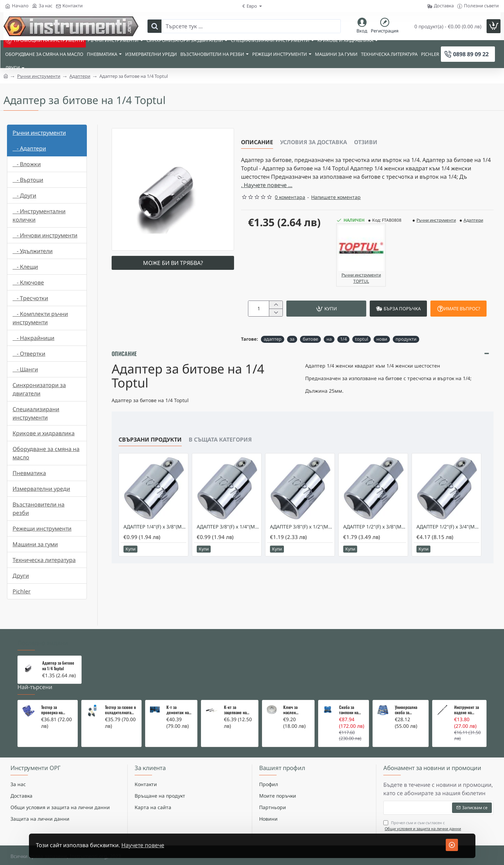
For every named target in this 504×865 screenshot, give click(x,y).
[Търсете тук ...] (155, 26)
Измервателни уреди (41, 489)
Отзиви (366, 142)
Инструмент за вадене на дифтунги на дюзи (467, 701)
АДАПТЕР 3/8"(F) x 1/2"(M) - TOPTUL (301, 529)
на (329, 339)
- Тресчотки (30, 298)
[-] (276, 312)
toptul (362, 339)
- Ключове (28, 282)
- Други (24, 195)
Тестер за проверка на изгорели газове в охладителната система (57, 701)
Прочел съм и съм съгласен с (423, 817)
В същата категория (220, 442)
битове (310, 339)
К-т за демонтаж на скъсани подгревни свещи (178, 701)
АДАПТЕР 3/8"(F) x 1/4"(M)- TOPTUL (228, 529)
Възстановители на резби (39, 509)
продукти (406, 339)
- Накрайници (33, 338)
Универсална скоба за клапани (406, 701)
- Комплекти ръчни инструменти (40, 318)
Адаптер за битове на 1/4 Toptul (58, 657)
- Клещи (25, 267)
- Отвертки (29, 354)
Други (21, 576)
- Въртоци (28, 180)
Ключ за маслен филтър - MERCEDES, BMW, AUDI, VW (296, 701)
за (292, 339)
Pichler (22, 591)
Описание (257, 142)
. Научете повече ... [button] (267, 185)
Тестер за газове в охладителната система (121, 701)
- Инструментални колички (39, 215)
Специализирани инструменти (36, 413)
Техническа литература (44, 560)
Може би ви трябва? (173, 263)
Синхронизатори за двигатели (39, 389)
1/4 (343, 339)
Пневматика (29, 473)
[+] (276, 305)
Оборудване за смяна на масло (46, 453)
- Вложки (27, 164)
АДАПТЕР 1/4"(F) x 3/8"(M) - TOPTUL (155, 529)
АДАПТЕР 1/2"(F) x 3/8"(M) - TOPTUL (375, 529)
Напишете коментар (336, 197)
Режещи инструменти (42, 528)
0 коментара (290, 197)
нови (382, 339)
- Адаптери (29, 148)
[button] (326, 309)
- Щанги (25, 369)
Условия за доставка (314, 142)
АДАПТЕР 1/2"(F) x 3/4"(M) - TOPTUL (448, 529)
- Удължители (33, 251)
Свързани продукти (150, 442)
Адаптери (80, 76)
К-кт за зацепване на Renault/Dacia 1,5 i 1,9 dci (239, 701)
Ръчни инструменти (39, 76)
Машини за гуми (35, 544)
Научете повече (143, 845)
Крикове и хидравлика (44, 433)
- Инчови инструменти (45, 235)
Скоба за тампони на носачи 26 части (349, 701)
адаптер (273, 339)
